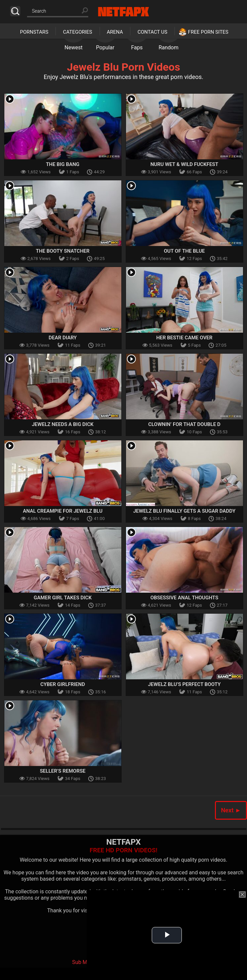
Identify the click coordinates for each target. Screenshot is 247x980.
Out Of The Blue (184, 251)
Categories (77, 32)
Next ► (231, 810)
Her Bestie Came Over (184, 338)
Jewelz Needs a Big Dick (63, 424)
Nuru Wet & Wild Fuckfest (184, 164)
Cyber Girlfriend (63, 684)
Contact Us (152, 32)
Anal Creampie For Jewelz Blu (63, 511)
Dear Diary (63, 338)
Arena (115, 32)
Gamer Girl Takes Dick (63, 598)
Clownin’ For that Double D (184, 424)
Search (15, 11)
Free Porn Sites (208, 32)
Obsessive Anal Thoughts (184, 598)
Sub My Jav (86, 962)
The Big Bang (63, 164)
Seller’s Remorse (63, 771)
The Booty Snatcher (63, 251)
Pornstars (34, 32)
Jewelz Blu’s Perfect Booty (184, 684)
